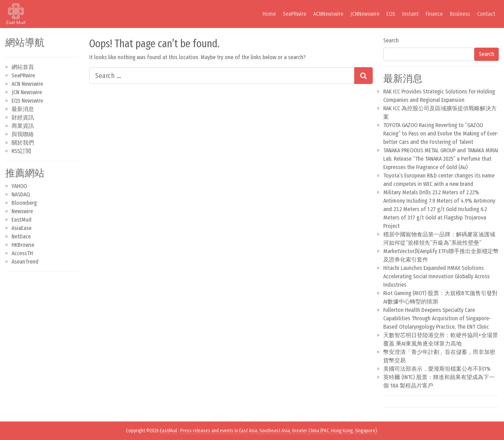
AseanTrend (25, 262)
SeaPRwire (295, 14)
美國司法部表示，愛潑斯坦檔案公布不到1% (437, 369)
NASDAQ (21, 194)
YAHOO (19, 186)
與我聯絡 (23, 134)
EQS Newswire (27, 101)
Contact (486, 14)
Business (460, 14)
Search (391, 40)
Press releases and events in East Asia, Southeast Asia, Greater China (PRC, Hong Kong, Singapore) (279, 431)
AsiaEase (22, 228)
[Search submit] (363, 76)
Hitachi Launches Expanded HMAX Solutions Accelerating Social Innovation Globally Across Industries (436, 276)
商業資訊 (23, 126)
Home (269, 14)
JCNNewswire (365, 14)
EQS (391, 14)
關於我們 (23, 143)
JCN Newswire (27, 92)
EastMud (22, 220)
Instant (410, 14)
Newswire (22, 211)
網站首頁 (23, 67)
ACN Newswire (27, 84)
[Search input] (222, 76)
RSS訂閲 (21, 151)
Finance (434, 14)
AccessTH (22, 253)
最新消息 (23, 109)
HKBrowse (23, 245)
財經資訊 (23, 117)
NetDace (21, 236)
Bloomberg (24, 203)
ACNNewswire (328, 14)
